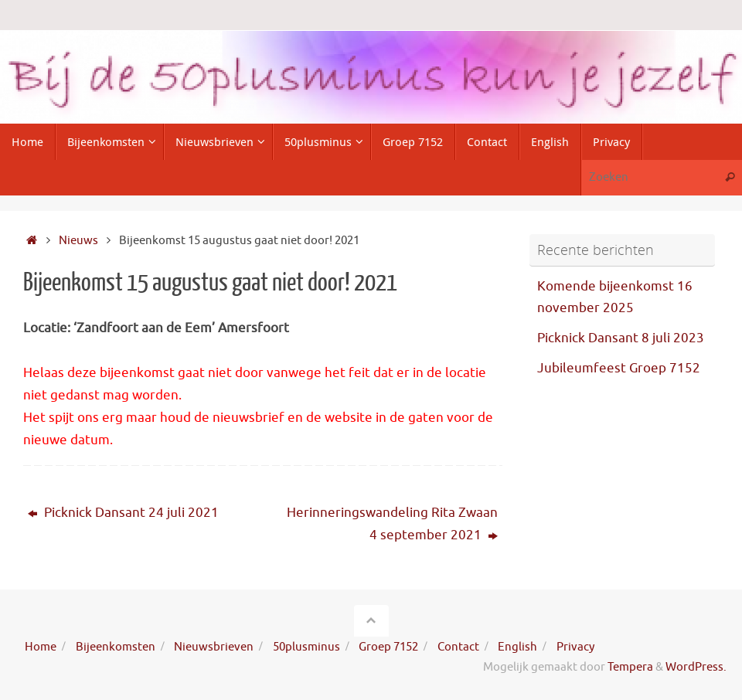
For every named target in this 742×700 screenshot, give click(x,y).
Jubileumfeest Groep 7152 (619, 368)
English (517, 647)
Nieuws (78, 240)
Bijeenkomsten (116, 647)
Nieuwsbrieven (214, 647)
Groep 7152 (388, 647)
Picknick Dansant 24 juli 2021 (123, 513)
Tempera (630, 667)
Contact (458, 647)
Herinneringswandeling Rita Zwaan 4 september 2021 (392, 524)
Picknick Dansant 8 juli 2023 (621, 338)
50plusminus (306, 647)
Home (41, 647)
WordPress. (696, 667)
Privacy (575, 647)
